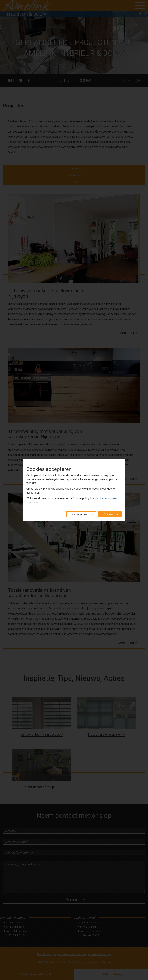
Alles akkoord (110, 514)
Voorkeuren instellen (81, 514)
